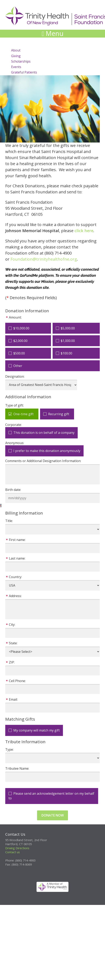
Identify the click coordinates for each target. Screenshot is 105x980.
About (16, 50)
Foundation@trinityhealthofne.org (44, 259)
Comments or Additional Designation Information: (43, 461)
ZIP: (12, 662)
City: (12, 625)
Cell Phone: (17, 681)
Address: (15, 596)
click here (84, 231)
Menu (52, 34)
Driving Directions (17, 848)
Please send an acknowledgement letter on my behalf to (51, 796)
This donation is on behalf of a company (44, 433)
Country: (15, 577)
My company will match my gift (37, 730)
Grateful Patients (24, 72)
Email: (13, 699)
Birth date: (13, 490)
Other (18, 366)
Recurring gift (59, 414)
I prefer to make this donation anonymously (47, 451)
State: (13, 643)
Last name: (17, 558)
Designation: (15, 376)
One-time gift (23, 414)
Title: (9, 521)
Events (16, 67)
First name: (17, 540)
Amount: (15, 317)
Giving (16, 56)
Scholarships (21, 61)
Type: (9, 749)
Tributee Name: (17, 768)
